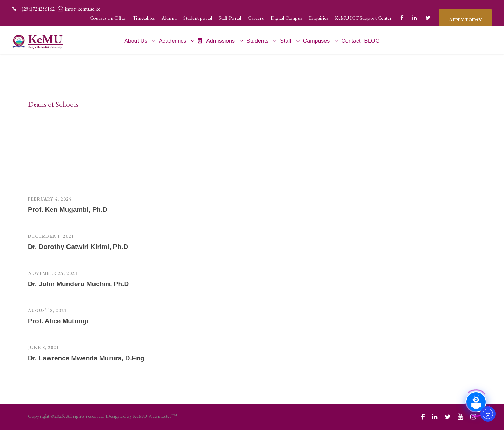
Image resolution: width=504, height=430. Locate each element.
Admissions (216, 41)
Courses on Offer (108, 18)
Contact (351, 41)
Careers (256, 18)
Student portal (198, 18)
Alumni (169, 18)
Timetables (144, 18)
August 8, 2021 (47, 310)
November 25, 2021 (53, 273)
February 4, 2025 (50, 199)
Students (257, 41)
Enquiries (319, 18)
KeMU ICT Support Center (363, 18)
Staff (286, 41)
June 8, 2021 (44, 348)
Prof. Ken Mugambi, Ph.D (68, 210)
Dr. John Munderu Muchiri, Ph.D (78, 284)
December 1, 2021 (51, 236)
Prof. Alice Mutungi (58, 321)
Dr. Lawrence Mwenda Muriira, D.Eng (86, 358)
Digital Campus (286, 18)
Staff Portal (230, 18)
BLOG (372, 41)
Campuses (316, 41)
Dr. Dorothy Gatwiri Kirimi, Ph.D (78, 247)
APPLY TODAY (465, 18)
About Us (136, 41)
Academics (173, 41)
